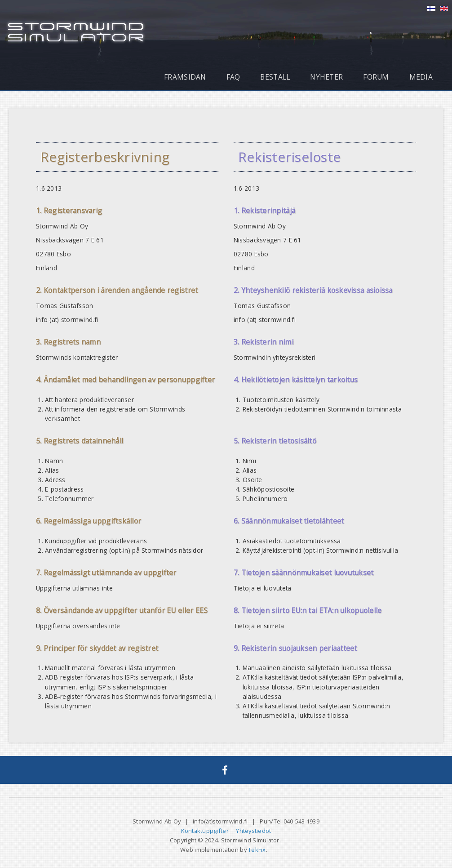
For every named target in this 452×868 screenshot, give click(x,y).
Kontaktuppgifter (205, 831)
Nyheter (326, 77)
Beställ (275, 77)
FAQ (233, 77)
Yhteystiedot (253, 831)
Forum (376, 77)
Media (421, 77)
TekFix (257, 850)
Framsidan (185, 77)
